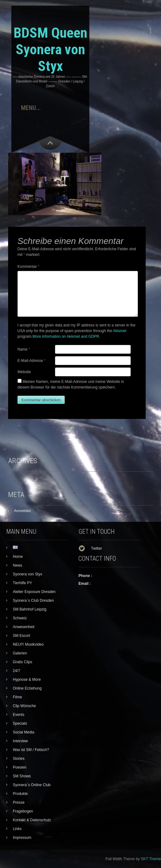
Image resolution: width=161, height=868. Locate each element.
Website (24, 372)
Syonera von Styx (28, 574)
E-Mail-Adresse (32, 361)
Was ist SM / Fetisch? (31, 750)
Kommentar (28, 267)
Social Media (24, 732)
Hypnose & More (27, 680)
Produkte (20, 794)
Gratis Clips (23, 662)
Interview (20, 741)
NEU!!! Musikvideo (28, 644)
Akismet (120, 331)
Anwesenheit (24, 627)
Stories (19, 759)
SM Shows (22, 776)
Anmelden (23, 511)
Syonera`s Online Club (32, 785)
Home (18, 557)
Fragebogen (23, 811)
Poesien (20, 767)
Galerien (20, 653)
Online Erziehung (27, 688)
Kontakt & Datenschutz (32, 820)
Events (19, 715)
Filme (17, 697)
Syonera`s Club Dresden (33, 601)
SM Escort (21, 636)
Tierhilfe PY (23, 583)
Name (24, 349)
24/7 (16, 671)
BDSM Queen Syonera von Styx (50, 49)
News (18, 565)
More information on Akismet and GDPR (66, 336)
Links (17, 829)
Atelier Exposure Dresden (34, 592)
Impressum (22, 838)
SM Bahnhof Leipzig (30, 609)
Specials (20, 723)
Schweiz (20, 618)
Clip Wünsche (24, 706)
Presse (19, 802)
